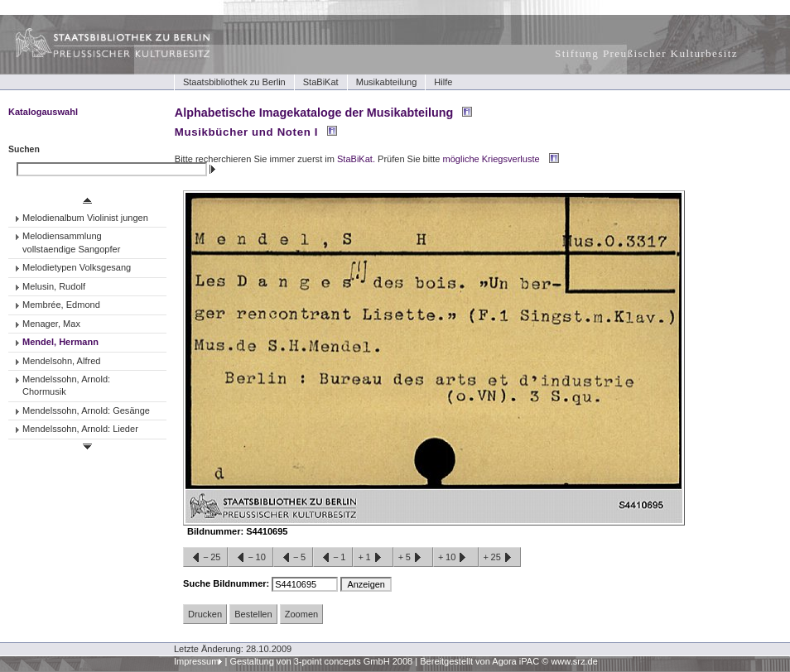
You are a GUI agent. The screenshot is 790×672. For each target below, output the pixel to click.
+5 (413, 558)
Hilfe (443, 82)
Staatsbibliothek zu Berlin (234, 82)
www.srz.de (574, 661)
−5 (293, 558)
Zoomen (301, 614)
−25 (205, 558)
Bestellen (253, 614)
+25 (500, 558)
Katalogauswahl (43, 112)
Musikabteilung (387, 82)
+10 (455, 558)
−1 (333, 558)
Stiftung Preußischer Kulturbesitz (646, 53)
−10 (250, 558)
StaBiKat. (356, 159)
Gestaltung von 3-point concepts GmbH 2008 (321, 661)
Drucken (205, 614)
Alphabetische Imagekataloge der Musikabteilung (314, 113)
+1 (373, 558)
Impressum (197, 661)
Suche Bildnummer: (227, 583)
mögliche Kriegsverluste (491, 159)
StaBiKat (321, 82)
